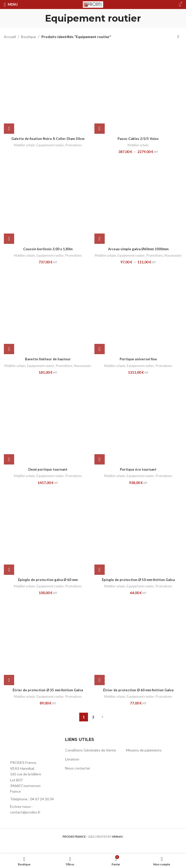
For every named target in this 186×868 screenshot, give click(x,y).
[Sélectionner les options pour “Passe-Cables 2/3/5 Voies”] (100, 129)
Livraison (72, 769)
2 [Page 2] (93, 726)
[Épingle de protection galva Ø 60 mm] (48, 541)
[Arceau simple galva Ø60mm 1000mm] (138, 200)
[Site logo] (93, 4)
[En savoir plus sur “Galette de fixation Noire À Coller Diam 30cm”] (9, 129)
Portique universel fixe (138, 364)
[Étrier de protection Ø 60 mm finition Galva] (138, 651)
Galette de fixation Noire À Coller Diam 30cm (48, 138)
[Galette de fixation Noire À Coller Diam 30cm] (48, 90)
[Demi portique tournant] (48, 430)
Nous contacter (78, 778)
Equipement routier (50, 145)
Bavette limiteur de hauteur (48, 364)
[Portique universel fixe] (138, 315)
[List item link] (32, 809)
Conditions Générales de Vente (91, 760)
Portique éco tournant (138, 479)
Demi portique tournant (48, 479)
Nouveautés (138, 260)
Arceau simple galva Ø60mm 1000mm (138, 249)
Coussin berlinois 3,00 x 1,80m (48, 249)
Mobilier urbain (23, 145)
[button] (9, 239)
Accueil (10, 37)
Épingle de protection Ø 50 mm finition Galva (138, 589)
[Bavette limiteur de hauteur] (48, 315)
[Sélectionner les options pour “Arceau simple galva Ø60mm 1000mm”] (100, 239)
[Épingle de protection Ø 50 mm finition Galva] (138, 541)
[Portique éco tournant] (138, 430)
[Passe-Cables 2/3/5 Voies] (138, 90)
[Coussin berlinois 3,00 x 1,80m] (48, 200)
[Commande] (178, 37)
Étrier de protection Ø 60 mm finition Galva (138, 699)
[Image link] (32, 756)
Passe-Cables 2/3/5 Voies (138, 138)
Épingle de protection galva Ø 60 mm (48, 589)
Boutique (29, 37)
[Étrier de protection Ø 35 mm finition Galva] (48, 651)
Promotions (75, 145)
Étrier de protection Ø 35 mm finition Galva (48, 699)
